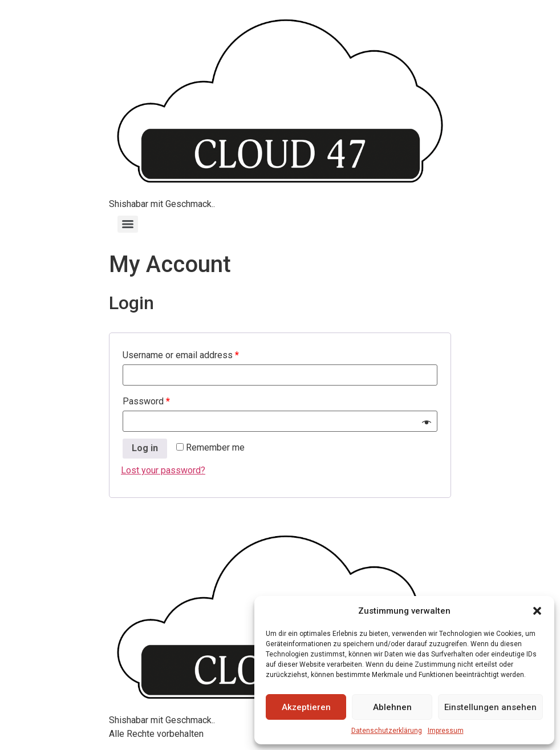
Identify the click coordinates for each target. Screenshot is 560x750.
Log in (145, 448)
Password (146, 401)
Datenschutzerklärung (387, 731)
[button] (537, 611)
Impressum (446, 731)
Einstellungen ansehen (490, 707)
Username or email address (181, 355)
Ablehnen (392, 707)
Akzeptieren (306, 707)
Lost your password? (163, 470)
